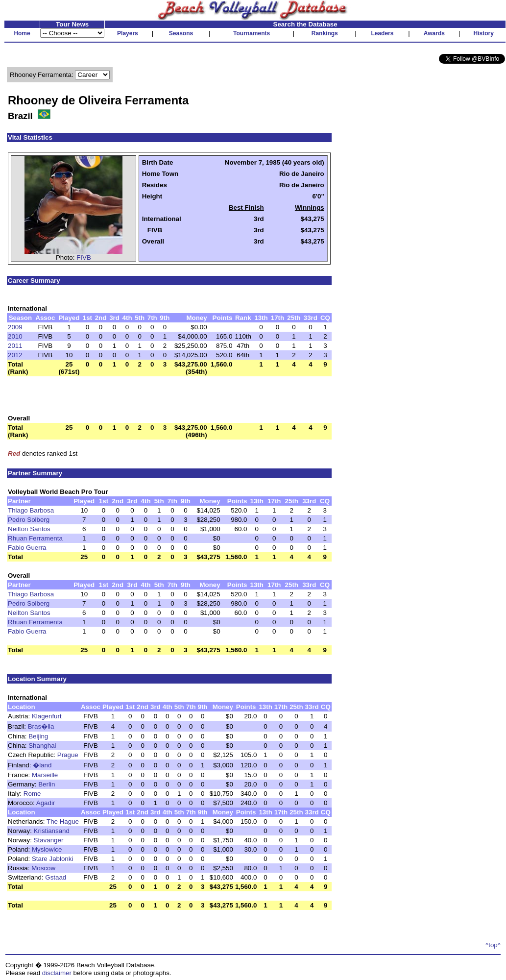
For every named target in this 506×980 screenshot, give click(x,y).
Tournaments (252, 33)
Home (22, 33)
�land (42, 765)
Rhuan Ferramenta (35, 538)
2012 (15, 355)
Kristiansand (52, 831)
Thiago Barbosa (31, 510)
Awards (434, 33)
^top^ (493, 945)
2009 (15, 327)
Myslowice (47, 849)
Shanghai (42, 746)
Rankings (325, 33)
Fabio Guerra (27, 548)
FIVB (84, 257)
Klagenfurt (47, 716)
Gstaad (56, 877)
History (484, 33)
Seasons (181, 33)
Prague (68, 755)
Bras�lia (41, 726)
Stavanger (49, 840)
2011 (15, 346)
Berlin (47, 784)
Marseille (45, 775)
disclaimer (57, 973)
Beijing (38, 736)
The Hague (63, 821)
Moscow (43, 868)
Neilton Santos (29, 529)
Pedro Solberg (29, 520)
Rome (32, 794)
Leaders (382, 33)
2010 (15, 336)
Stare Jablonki (52, 859)
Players (128, 33)
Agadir (46, 803)
